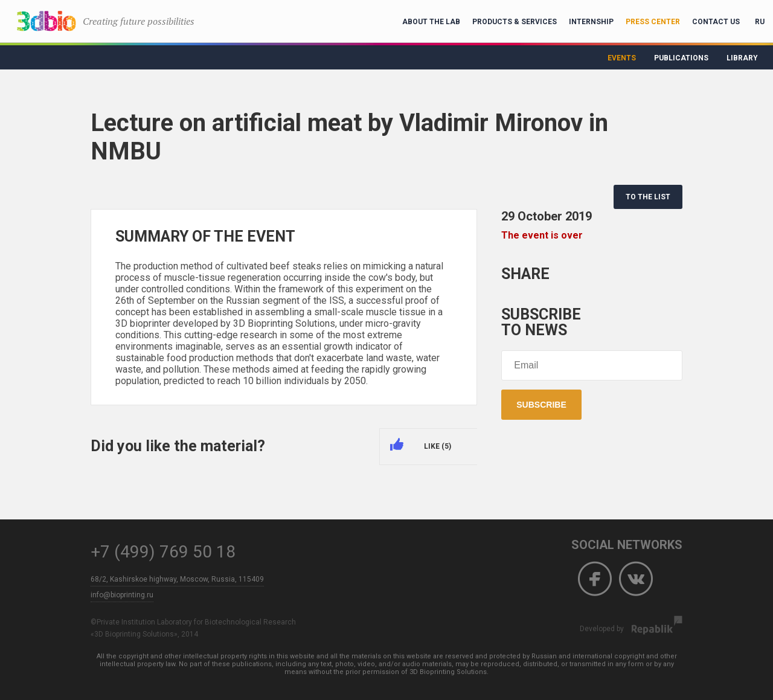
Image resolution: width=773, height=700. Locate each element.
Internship (591, 22)
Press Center (653, 22)
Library (742, 58)
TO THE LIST (648, 197)
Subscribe (541, 405)
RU (760, 22)
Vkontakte (636, 579)
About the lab (431, 22)
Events (622, 58)
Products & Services (515, 22)
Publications (681, 58)
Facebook (595, 579)
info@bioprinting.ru (122, 595)
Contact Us (716, 22)
